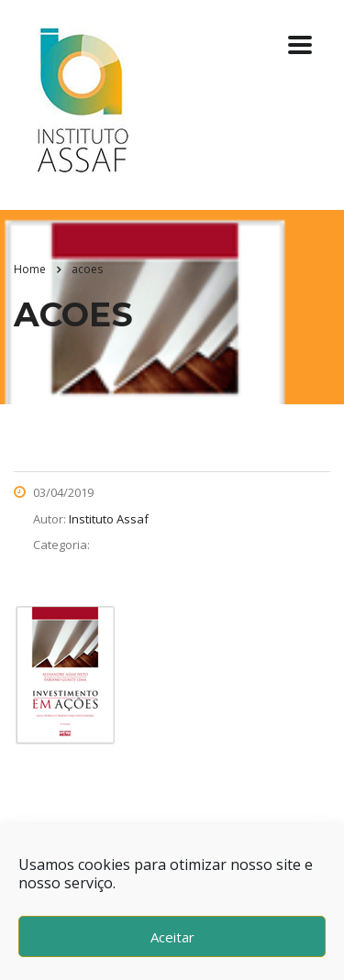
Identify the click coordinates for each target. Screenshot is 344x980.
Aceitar (172, 937)
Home (30, 269)
